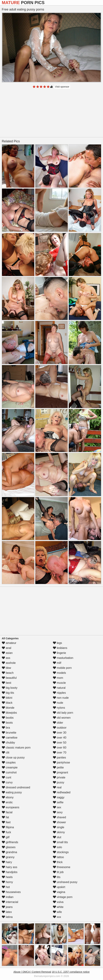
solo (57, 847)
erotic (7, 802)
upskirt (59, 887)
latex (7, 912)
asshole (9, 663)
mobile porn (62, 668)
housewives (11, 892)
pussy (59, 782)
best (7, 683)
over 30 (60, 733)
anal (7, 648)
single (59, 827)
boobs (8, 718)
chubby (8, 743)
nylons (59, 708)
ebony (8, 797)
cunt (7, 777)
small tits (60, 842)
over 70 (60, 753)
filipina (8, 827)
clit (6, 753)
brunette (9, 733)
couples (9, 762)
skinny (59, 832)
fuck (6, 832)
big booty (10, 688)
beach (8, 673)
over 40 (60, 738)
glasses (9, 847)
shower (59, 822)
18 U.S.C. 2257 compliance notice (71, 972)
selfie (58, 802)
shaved (59, 817)
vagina (59, 892)
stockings (61, 852)
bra (6, 728)
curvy (7, 782)
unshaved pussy (65, 882)
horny (7, 882)
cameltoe (10, 738)
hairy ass (9, 867)
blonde (8, 708)
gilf (6, 837)
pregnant (61, 772)
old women (62, 718)
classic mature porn (16, 748)
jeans (7, 907)
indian (8, 897)
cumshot (9, 772)
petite (58, 767)
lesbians (60, 648)
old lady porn (63, 713)
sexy (58, 812)
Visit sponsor (62, 87)
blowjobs (9, 713)
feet (6, 822)
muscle (59, 683)
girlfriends (10, 842)
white (58, 907)
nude (58, 703)
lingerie (59, 653)
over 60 (60, 748)
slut (57, 837)
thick (58, 862)
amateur (9, 643)
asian (7, 653)
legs (57, 643)
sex (57, 807)
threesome (62, 867)
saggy (59, 797)
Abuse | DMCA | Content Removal (32, 972)
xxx (57, 917)
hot (6, 887)
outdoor (60, 728)
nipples (59, 693)
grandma (9, 852)
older (58, 723)
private (59, 777)
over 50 (60, 743)
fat (5, 817)
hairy (7, 862)
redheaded (62, 792)
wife (57, 912)
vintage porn (63, 897)
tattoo (58, 857)
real (57, 787)
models (59, 673)
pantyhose (61, 762)
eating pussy (12, 792)
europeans (11, 807)
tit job (58, 872)
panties (59, 758)
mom (58, 678)
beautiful (9, 678)
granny (8, 857)
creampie (10, 767)
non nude (61, 698)
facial (7, 812)
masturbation (63, 658)
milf (57, 663)
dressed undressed (16, 787)
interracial (10, 902)
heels (7, 877)
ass (6, 658)
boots (7, 723)
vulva (58, 902)
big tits (8, 693)
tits (57, 877)
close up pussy (13, 758)
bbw (6, 668)
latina (7, 917)
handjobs (10, 872)
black (7, 703)
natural (59, 688)
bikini (7, 698)
